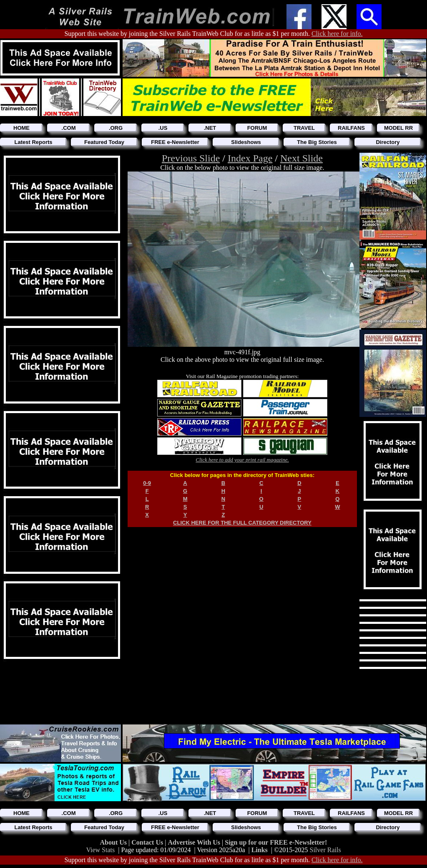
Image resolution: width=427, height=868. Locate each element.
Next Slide (301, 158)
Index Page (250, 158)
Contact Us (148, 842)
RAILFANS (351, 128)
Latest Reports (33, 142)
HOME (21, 128)
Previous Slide (191, 158)
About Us (114, 842)
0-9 (147, 483)
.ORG (116, 128)
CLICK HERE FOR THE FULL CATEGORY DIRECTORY (242, 523)
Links (260, 850)
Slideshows (246, 142)
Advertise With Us (195, 842)
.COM (69, 128)
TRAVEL (304, 128)
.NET (210, 128)
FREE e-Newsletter (175, 142)
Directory (388, 142)
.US (163, 128)
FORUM (257, 128)
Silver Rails (325, 850)
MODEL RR (398, 128)
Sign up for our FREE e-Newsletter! (276, 842)
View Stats (100, 850)
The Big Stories (317, 142)
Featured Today (104, 142)
